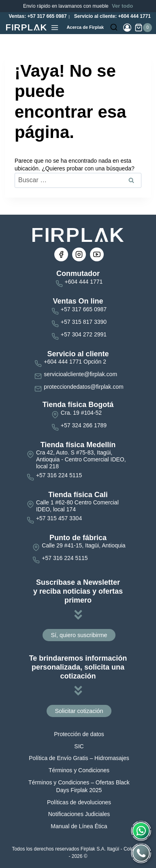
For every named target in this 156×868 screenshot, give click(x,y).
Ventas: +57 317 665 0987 (37, 16)
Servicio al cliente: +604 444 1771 (111, 16)
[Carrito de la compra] (143, 28)
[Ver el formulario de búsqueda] (114, 28)
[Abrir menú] (55, 28)
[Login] (127, 28)
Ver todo (122, 6)
